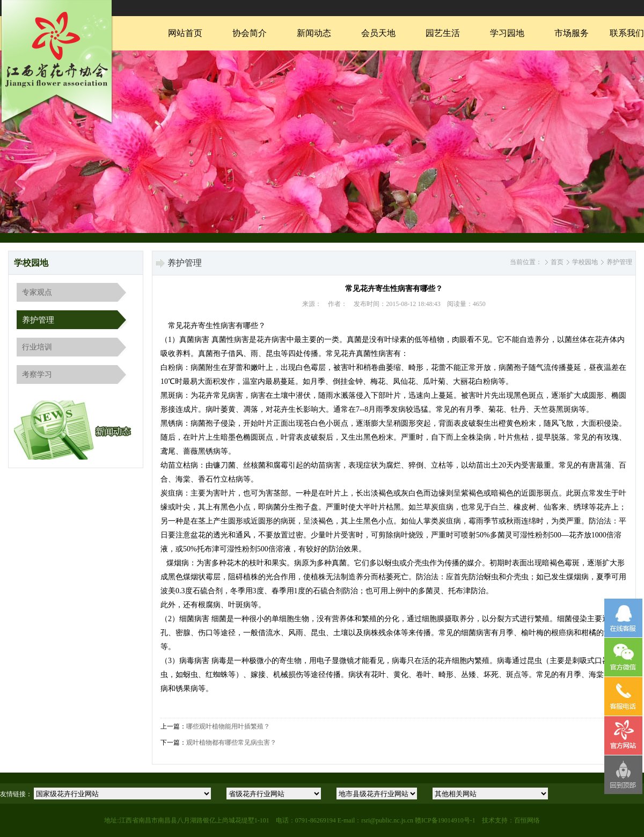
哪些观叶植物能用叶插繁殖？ (228, 726)
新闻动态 (314, 33)
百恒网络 (527, 820)
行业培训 (37, 347)
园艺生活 (443, 33)
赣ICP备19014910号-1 (445, 820)
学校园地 (585, 262)
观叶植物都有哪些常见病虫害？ (231, 743)
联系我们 (627, 33)
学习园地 (507, 33)
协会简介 (250, 33)
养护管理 (38, 320)
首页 (557, 262)
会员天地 (378, 33)
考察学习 (37, 374)
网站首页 (185, 33)
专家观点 (37, 292)
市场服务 (572, 33)
